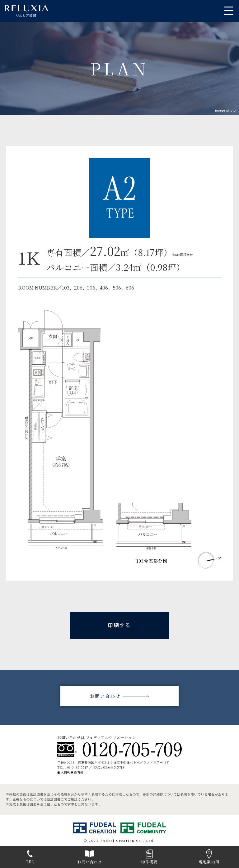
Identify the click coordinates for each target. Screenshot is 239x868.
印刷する (119, 625)
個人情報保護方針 (70, 772)
